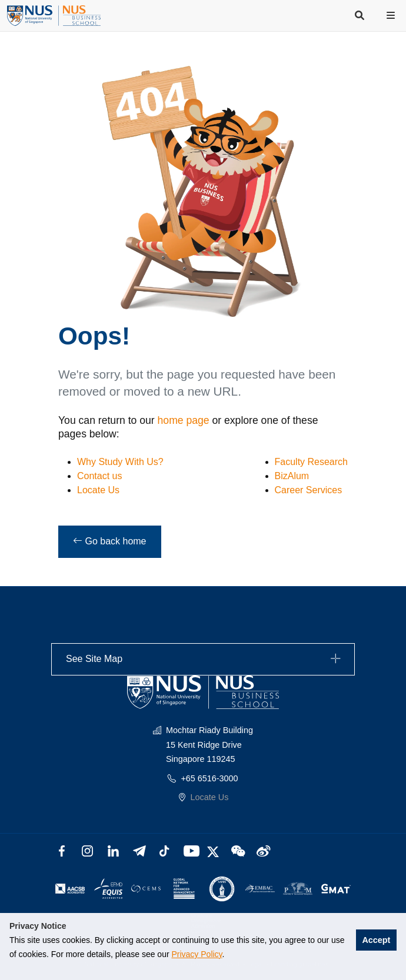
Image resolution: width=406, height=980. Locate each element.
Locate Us (98, 490)
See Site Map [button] (205, 659)
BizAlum (292, 476)
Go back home (110, 541)
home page (184, 420)
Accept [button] (376, 940)
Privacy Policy (197, 954)
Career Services (309, 490)
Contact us (99, 476)
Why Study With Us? (120, 462)
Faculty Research (312, 462)
